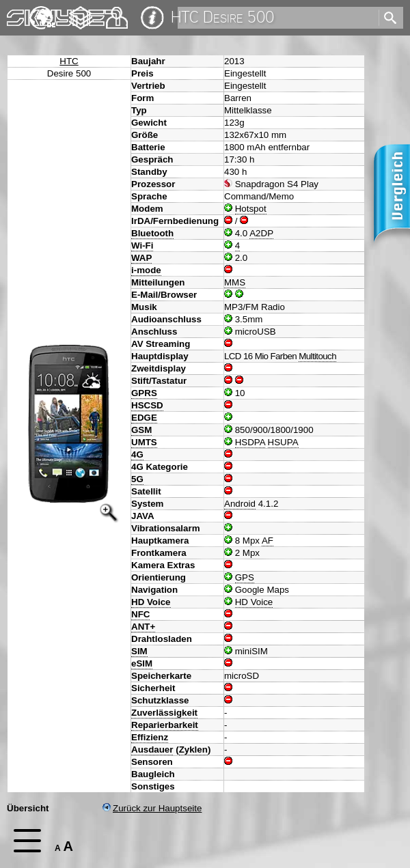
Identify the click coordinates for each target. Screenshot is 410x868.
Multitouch (317, 356)
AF (268, 541)
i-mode (146, 270)
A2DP (261, 233)
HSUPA (283, 442)
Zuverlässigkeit (164, 713)
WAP (141, 258)
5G (137, 479)
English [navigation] (42, 11)
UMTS (144, 442)
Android (240, 504)
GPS (245, 577)
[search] (277, 18)
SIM (139, 651)
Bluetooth (152, 233)
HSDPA (250, 442)
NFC (140, 614)
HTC (69, 61)
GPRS (144, 393)
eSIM (142, 663)
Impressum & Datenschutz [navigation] (152, 18)
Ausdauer (152, 750)
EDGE (144, 418)
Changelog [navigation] (81, 11)
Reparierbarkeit (165, 725)
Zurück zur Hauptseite (152, 808)
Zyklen (193, 750)
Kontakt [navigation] (117, 12)
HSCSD (147, 405)
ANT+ (143, 627)
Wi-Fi (142, 246)
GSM (141, 430)
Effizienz (150, 737)
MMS (235, 282)
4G (137, 454)
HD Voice (151, 602)
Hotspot (251, 209)
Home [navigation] (19, 15)
